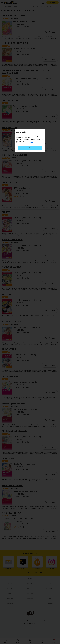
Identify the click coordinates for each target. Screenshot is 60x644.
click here (32, 143)
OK (30, 148)
